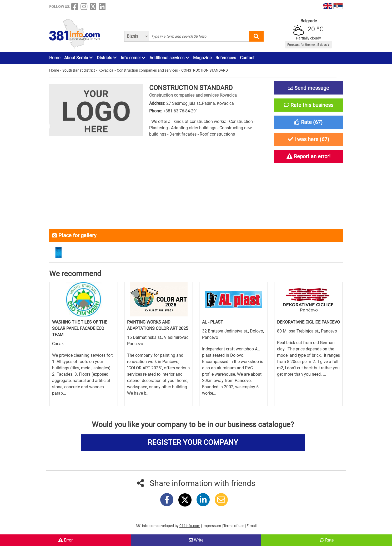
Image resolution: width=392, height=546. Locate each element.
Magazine (202, 58)
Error (65, 540)
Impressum (212, 526)
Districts (107, 58)
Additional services (169, 58)
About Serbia (79, 58)
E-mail (252, 526)
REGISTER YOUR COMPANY (193, 442)
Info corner (133, 58)
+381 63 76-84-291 (181, 111)
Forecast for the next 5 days (308, 45)
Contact (247, 58)
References (226, 58)
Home (55, 58)
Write (196, 540)
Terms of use (234, 526)
